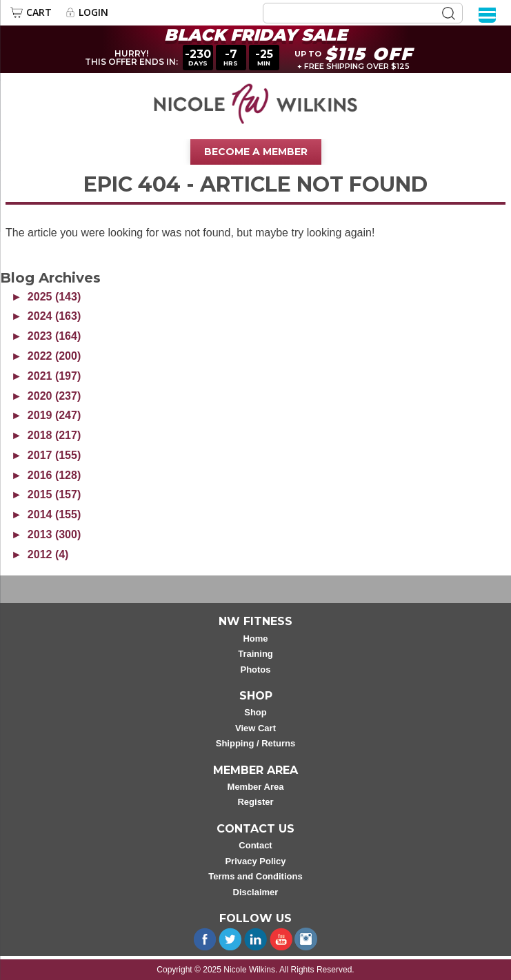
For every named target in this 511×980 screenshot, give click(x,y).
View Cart (255, 728)
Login (93, 12)
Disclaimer (256, 892)
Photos (255, 670)
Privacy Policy (255, 861)
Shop (255, 712)
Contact (255, 845)
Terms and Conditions (255, 876)
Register (255, 802)
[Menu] (487, 14)
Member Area (256, 787)
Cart (39, 12)
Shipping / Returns (256, 743)
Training (255, 654)
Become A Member (256, 152)
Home (255, 639)
